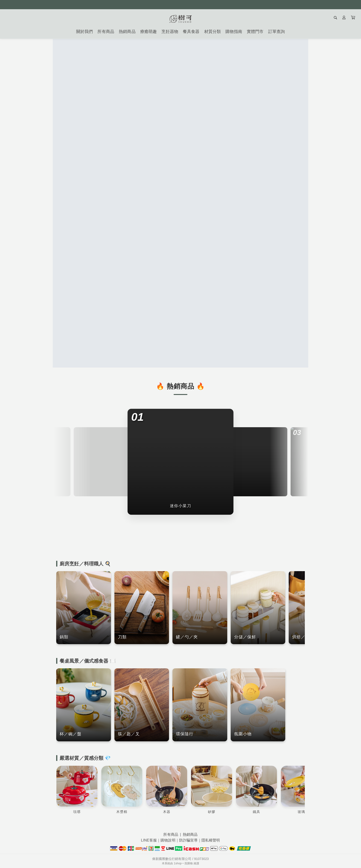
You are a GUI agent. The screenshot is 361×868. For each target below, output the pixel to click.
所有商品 (171, 834)
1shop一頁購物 (183, 863)
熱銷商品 (190, 834)
